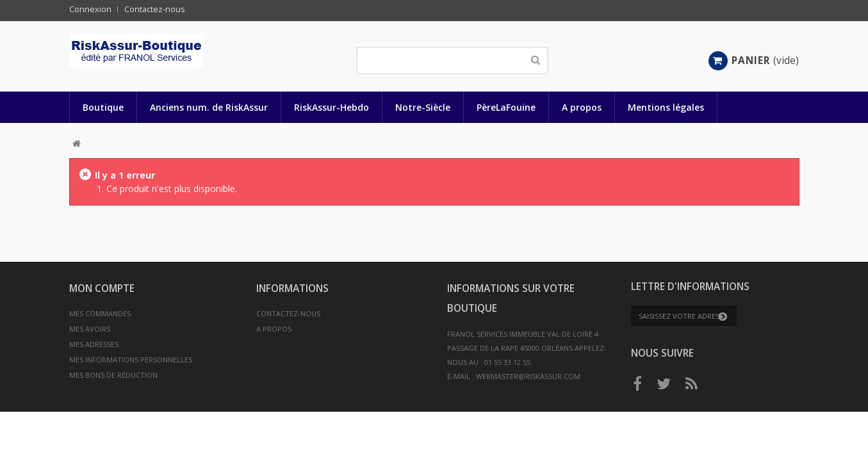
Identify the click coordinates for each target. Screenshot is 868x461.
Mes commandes (100, 313)
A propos (582, 107)
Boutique (103, 107)
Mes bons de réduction (113, 375)
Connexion (90, 9)
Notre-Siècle (423, 107)
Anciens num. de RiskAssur (209, 107)
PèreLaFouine (506, 107)
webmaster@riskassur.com (528, 376)
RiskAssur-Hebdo (332, 107)
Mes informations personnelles (131, 360)
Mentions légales (666, 107)
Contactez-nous (155, 9)
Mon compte (102, 288)
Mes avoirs (90, 329)
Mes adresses (94, 344)
